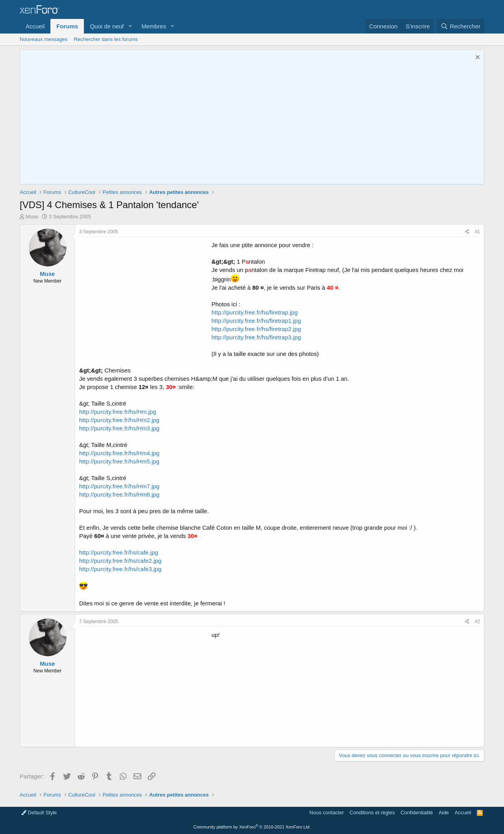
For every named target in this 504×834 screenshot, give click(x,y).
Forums (67, 26)
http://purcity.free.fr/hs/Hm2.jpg (119, 420)
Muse (32, 217)
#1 (477, 232)
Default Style (39, 813)
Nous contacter (327, 813)
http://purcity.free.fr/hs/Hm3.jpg (119, 428)
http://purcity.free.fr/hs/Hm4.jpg (119, 453)
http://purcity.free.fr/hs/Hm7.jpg (119, 486)
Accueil (35, 26)
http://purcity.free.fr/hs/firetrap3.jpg (256, 337)
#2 (477, 622)
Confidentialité (417, 813)
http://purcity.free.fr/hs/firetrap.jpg (255, 312)
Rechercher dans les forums (106, 39)
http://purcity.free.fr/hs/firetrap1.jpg (256, 321)
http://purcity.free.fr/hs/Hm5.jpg (119, 461)
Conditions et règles (372, 813)
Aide (444, 813)
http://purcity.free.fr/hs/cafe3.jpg (120, 569)
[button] (130, 26)
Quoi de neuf (107, 26)
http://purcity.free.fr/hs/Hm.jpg (118, 412)
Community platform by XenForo (252, 827)
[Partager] (467, 232)
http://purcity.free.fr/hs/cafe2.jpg (120, 561)
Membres (154, 26)
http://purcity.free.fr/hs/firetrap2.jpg (256, 329)
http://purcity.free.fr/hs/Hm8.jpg (119, 494)
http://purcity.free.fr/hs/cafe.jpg (119, 552)
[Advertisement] (145, 296)
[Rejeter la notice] (477, 58)
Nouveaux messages (44, 39)
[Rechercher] (460, 26)
